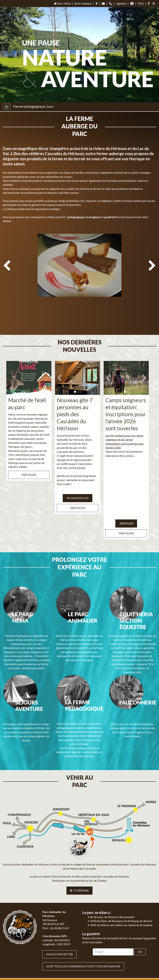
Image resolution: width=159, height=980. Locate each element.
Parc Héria (62, 3)
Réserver (126, 501)
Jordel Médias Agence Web (87, 967)
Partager (29, 452)
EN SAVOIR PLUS (78, 475)
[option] (79, 267)
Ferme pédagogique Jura (33, 106)
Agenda (121, 3)
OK (140, 907)
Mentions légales (88, 973)
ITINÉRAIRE (79, 846)
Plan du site (68, 973)
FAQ (141, 3)
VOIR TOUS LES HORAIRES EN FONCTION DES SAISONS (83, 921)
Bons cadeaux (83, 3)
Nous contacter (59, 909)
